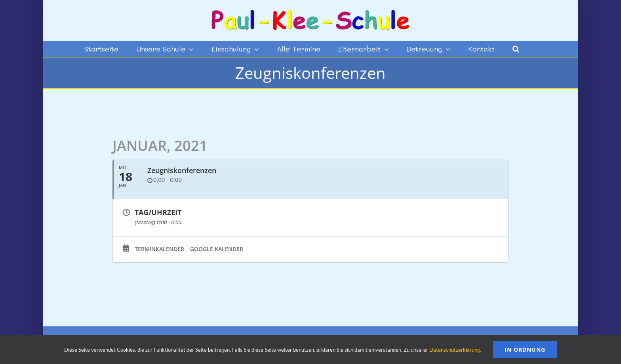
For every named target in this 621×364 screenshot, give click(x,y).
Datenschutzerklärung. (455, 350)
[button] (516, 49)
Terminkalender (159, 249)
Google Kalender (217, 249)
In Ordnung (525, 350)
